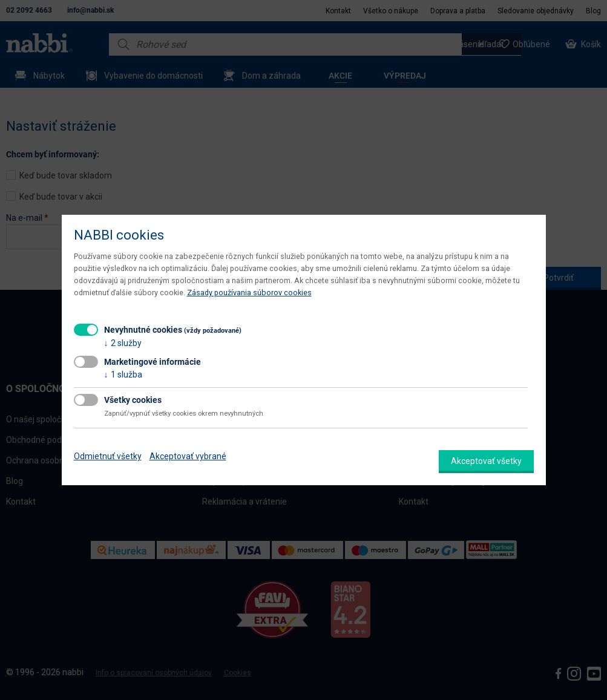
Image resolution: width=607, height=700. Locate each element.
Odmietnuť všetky (108, 456)
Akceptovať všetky (486, 461)
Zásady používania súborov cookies (249, 293)
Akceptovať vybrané (188, 456)
